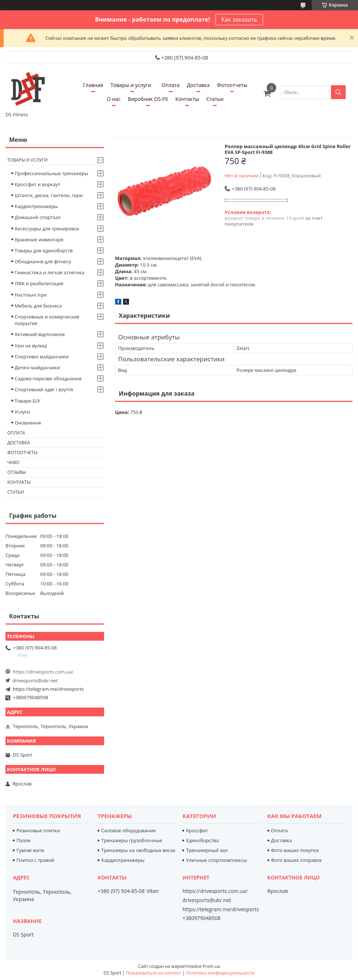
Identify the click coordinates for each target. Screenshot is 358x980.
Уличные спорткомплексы (216, 860)
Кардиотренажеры (36, 206)
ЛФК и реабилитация (39, 283)
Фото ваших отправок (296, 860)
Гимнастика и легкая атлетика (49, 272)
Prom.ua (212, 966)
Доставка (198, 85)
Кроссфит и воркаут (37, 184)
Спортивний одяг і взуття (44, 389)
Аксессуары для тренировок (47, 229)
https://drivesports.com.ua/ (43, 672)
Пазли (24, 840)
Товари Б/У (27, 401)
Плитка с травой (35, 860)
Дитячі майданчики (37, 367)
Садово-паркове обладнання (48, 378)
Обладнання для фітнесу (43, 261)
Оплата (171, 85)
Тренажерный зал (207, 850)
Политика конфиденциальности (220, 973)
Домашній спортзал (37, 217)
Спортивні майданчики (42, 357)
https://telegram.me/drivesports (48, 689)
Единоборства (202, 840)
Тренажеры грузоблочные (132, 840)
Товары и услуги (131, 85)
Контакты (187, 99)
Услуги (22, 412)
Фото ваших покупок (295, 850)
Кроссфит (197, 830)
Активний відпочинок (40, 334)
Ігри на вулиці (31, 346)
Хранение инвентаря (39, 240)
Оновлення (28, 423)
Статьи (215, 99)
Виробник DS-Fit (148, 99)
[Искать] (338, 92)
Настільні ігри (31, 295)
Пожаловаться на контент (154, 973)
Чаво (13, 462)
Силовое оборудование (128, 830)
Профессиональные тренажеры (51, 173)
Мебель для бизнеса (38, 306)
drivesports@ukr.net (35, 681)
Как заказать (239, 19)
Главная (93, 85)
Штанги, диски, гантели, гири (49, 195)
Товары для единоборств (44, 250)
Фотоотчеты (232, 85)
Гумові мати (30, 850)
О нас (114, 99)
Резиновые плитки (38, 830)
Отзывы (17, 472)
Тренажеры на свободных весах (138, 850)
